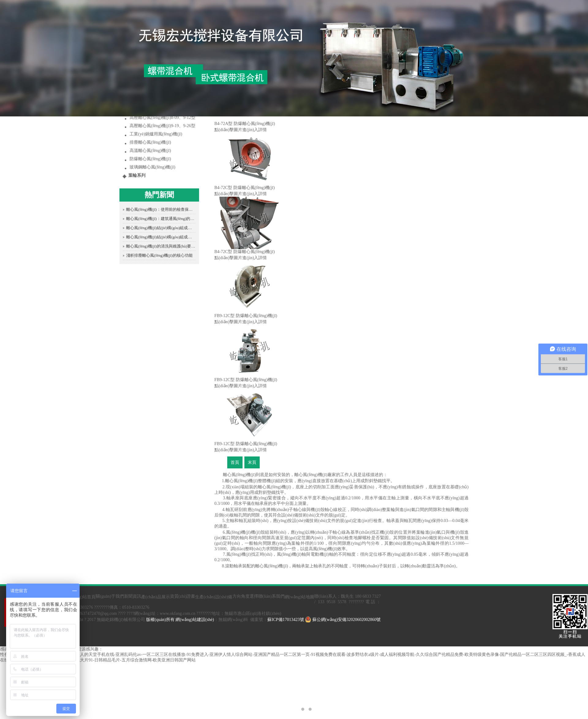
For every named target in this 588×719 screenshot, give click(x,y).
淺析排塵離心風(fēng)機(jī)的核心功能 (159, 255)
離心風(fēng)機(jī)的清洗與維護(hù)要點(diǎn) (161, 246)
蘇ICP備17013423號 (286, 620)
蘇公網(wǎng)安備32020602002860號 (343, 620)
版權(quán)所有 (160, 620)
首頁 (235, 462)
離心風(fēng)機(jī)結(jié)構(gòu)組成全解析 (161, 228)
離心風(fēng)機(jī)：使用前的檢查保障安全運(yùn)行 (161, 209)
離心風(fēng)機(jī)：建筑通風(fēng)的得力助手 (161, 219)
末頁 (252, 462)
